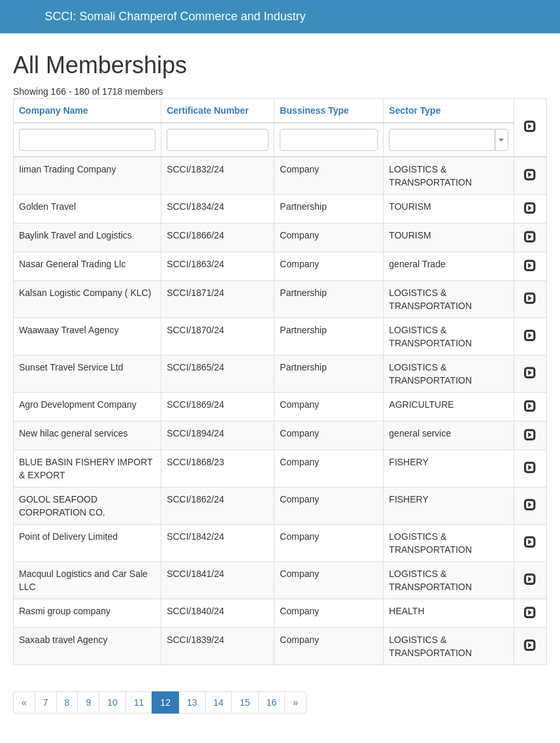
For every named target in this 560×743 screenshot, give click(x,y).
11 (139, 702)
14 (219, 702)
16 (272, 702)
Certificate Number (207, 110)
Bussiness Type (314, 110)
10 (112, 702)
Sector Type (415, 110)
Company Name (54, 110)
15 (245, 702)
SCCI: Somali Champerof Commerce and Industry (175, 16)
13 (192, 702)
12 (165, 702)
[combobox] (448, 140)
